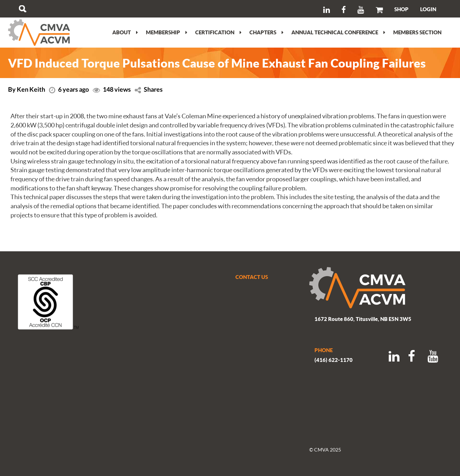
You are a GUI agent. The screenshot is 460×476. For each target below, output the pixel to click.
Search (22, 9)
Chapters (266, 32)
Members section (417, 32)
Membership (167, 32)
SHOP (401, 9)
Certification (218, 32)
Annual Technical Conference (338, 32)
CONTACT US (252, 277)
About (125, 32)
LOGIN (428, 9)
